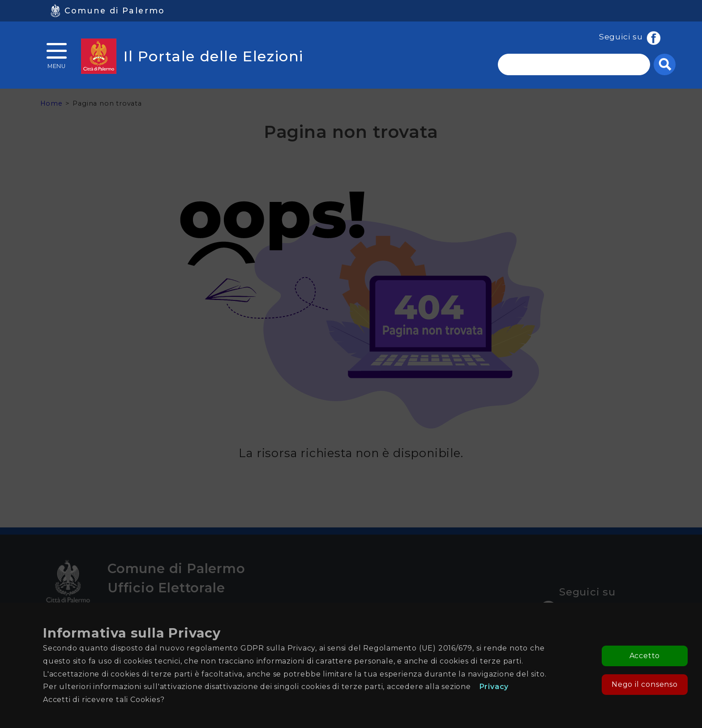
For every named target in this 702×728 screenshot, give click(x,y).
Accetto (645, 656)
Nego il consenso (645, 684)
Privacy (494, 687)
